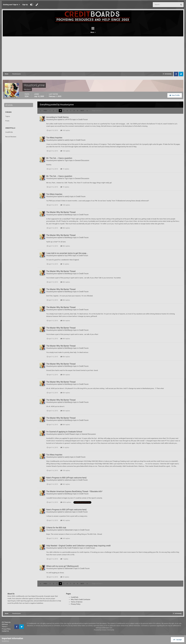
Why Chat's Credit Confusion (81, 599)
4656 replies (66, 502)
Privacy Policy (76, 604)
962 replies (65, 484)
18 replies (65, 264)
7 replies (64, 559)
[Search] (160, 5)
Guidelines (5, 641)
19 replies (65, 169)
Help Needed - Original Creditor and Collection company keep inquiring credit (78, 546)
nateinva (68, 480)
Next (82, 111)
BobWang (68, 215)
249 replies (65, 538)
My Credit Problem (71, 548)
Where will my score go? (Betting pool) (62, 566)
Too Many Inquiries (54, 138)
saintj (67, 140)
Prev (45, 111)
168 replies (65, 130)
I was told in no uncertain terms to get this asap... (67, 253)
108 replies (65, 151)
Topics (8, 116)
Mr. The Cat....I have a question (59, 158)
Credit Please (69, 434)
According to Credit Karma (57, 117)
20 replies (65, 447)
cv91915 (68, 120)
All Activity (9, 105)
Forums (86, 32)
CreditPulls (9, 132)
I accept (177, 640)
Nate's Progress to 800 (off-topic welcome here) (66, 478)
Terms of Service (77, 602)
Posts (7, 121)
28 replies (65, 577)
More (99, 32)
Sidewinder (69, 530)
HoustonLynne (52, 120)
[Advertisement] (93, 54)
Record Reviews (11, 137)
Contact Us (5, 631)
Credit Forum (83, 120)
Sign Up (25, 5)
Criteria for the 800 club (56, 528)
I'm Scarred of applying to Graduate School (64, 432)
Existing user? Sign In (11, 5)
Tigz (66, 160)
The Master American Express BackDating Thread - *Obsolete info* (74, 491)
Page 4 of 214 (97, 111)
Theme (5, 627)
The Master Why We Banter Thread (61, 212)
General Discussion (82, 160)
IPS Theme (5, 622)
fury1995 (68, 256)
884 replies (65, 228)
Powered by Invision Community (104, 630)
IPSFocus (5, 624)
